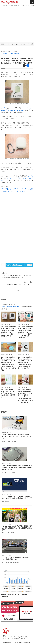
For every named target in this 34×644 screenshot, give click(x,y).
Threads (11, 6)
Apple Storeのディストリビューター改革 (13, 191)
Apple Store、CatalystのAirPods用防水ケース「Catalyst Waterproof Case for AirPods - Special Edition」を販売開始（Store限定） (17, 61)
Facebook (5, 6)
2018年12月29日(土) (6, 52)
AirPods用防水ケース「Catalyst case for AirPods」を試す (18, 189)
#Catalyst (11, 54)
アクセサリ (10, 44)
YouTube (23, 6)
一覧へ (17, 290)
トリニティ (30, 176)
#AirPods (5, 54)
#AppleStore (17, 54)
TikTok (28, 6)
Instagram (17, 6)
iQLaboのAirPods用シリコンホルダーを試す (20, 283)
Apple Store (4, 108)
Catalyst (11, 108)
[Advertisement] (17, 25)
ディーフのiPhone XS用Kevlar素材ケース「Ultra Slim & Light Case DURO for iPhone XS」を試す (17, 275)
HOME (2, 44)
